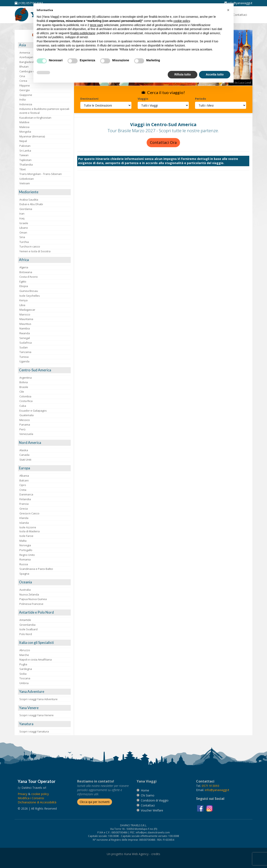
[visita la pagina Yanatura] (44, 724)
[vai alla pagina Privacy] (23, 794)
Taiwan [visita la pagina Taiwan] (24, 155)
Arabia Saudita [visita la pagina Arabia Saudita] (29, 200)
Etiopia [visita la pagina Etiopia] (24, 286)
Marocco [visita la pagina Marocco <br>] (25, 314)
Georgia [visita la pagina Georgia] (25, 90)
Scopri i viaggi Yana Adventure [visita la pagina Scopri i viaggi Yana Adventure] (38, 699)
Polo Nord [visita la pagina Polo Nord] (26, 634)
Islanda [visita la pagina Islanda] (24, 523)
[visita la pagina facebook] (201, 808)
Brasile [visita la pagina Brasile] (24, 387)
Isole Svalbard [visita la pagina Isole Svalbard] (28, 629)
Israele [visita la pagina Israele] (24, 223)
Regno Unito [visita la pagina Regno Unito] (27, 555)
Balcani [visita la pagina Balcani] (24, 480)
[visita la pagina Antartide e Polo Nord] (44, 612)
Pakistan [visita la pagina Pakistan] (25, 146)
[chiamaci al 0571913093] (210, 786)
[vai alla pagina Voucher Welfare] (152, 810)
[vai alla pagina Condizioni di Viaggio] (155, 800)
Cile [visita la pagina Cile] (22, 392)
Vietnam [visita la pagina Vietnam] (25, 183)
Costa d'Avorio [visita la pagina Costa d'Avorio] (29, 277)
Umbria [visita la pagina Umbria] (24, 683)
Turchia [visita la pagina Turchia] (24, 242)
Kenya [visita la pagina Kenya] (23, 300)
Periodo (201, 99)
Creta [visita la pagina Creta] (23, 490)
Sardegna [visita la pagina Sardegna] (26, 669)
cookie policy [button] (182, 21)
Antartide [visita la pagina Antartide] (25, 620)
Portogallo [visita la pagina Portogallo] (26, 550)
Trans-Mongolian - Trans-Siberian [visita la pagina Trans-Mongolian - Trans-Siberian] (41, 174)
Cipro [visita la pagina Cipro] (23, 485)
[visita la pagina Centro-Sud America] (44, 370)
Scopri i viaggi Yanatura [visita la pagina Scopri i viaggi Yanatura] (34, 731)
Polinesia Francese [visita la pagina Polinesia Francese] (31, 604)
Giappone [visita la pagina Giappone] (26, 95)
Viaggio (143, 99)
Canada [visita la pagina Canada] (24, 455)
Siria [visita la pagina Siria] (22, 237)
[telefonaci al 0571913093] (29, 3)
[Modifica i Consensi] (31, 798)
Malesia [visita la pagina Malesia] (24, 127)
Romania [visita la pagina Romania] (25, 559)
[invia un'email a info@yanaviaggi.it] (217, 790)
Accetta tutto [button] (215, 74)
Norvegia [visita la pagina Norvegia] (25, 545)
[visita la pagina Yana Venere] (44, 708)
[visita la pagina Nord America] (44, 443)
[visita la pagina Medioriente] (44, 192)
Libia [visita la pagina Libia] (22, 305)
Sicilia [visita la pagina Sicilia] (23, 674)
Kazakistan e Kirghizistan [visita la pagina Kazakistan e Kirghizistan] (35, 118)
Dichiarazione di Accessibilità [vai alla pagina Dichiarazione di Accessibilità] (37, 802)
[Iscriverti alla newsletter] (95, 802)
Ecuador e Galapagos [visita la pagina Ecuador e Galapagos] (33, 411)
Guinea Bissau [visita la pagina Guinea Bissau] (29, 291)
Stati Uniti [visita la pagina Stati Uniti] (25, 460)
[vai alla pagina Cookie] (40, 794)
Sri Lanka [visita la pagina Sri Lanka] (25, 151)
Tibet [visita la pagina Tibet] (23, 169)
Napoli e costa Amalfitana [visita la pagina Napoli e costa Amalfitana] (36, 659)
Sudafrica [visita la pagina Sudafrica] (26, 343)
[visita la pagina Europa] (44, 468)
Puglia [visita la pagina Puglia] (23, 664)
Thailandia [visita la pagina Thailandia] (26, 165)
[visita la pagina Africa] (44, 260)
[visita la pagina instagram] (209, 808)
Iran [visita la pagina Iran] (22, 214)
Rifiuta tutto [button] (183, 74)
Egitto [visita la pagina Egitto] (23, 281)
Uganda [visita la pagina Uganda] (24, 361)
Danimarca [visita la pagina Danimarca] (26, 494)
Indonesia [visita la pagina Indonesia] (26, 104)
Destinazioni (89, 99)
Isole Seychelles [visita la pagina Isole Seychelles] (30, 296)
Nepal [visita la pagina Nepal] (23, 141)
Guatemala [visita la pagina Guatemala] (26, 415)
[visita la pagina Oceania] (44, 582)
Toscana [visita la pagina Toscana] (25, 678)
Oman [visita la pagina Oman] (23, 232)
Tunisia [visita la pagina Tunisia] (24, 357)
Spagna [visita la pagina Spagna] (24, 574)
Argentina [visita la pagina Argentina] (26, 378)
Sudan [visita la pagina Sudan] (24, 347)
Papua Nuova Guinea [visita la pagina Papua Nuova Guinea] (33, 599)
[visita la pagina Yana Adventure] (44, 692)
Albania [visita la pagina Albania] (24, 476)
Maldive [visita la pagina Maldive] (24, 122)
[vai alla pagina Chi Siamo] (148, 795)
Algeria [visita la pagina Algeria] (24, 267)
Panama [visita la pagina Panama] (25, 425)
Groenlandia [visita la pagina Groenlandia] (27, 625)
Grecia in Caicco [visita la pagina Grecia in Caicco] (29, 513)
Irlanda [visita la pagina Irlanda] (24, 518)
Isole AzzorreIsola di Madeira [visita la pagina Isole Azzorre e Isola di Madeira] (30, 529)
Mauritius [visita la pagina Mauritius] (25, 324)
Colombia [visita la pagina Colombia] (25, 396)
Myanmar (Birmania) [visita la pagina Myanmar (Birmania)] (32, 136)
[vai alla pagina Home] (145, 790)
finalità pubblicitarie (83, 33)
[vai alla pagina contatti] (148, 805)
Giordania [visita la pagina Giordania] (26, 209)
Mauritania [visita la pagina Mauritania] (26, 319)
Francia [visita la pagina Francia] (24, 504)
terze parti (96, 25)
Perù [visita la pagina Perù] (22, 429)
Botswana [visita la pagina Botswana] (26, 272)
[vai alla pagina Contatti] (240, 15)
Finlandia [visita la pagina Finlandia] (25, 499)
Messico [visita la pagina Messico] (25, 420)
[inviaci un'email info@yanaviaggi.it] (238, 3)
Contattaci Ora (163, 142)
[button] (228, 10)
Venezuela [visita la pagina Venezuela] (26, 434)
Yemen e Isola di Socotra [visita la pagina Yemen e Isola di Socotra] (35, 251)
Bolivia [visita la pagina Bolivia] (24, 382)
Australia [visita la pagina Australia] (25, 590)
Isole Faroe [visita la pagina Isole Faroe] (26, 536)
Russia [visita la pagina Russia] (24, 564)
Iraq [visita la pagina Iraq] (22, 218)
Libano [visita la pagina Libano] (24, 228)
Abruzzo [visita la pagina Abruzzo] (25, 650)
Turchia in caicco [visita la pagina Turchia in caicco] (30, 246)
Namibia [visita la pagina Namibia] (25, 328)
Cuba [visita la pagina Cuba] (23, 406)
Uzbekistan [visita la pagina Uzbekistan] (27, 179)
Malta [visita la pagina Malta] (23, 541)
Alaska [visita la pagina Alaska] (24, 450)
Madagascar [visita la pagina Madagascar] (27, 310)
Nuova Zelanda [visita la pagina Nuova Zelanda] (29, 594)
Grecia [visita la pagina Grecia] (24, 509)
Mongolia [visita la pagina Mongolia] (25, 132)
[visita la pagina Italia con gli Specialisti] (44, 643)
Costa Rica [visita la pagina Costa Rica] (26, 401)
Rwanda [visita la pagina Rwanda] (25, 333)
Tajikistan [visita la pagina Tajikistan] (25, 160)
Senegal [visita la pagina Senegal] (25, 338)
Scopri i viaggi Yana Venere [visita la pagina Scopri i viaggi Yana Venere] (37, 715)
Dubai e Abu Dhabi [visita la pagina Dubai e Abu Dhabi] (31, 204)
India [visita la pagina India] (23, 99)
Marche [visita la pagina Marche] (24, 655)
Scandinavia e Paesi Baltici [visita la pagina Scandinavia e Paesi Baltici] (36, 569)
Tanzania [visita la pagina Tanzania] (25, 352)
